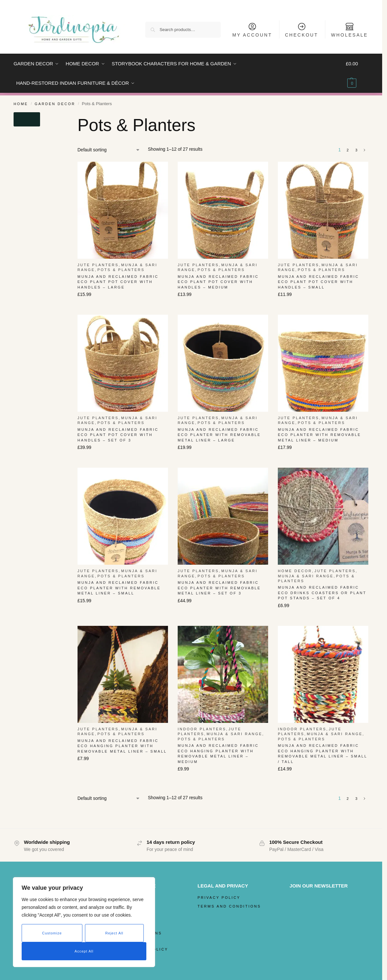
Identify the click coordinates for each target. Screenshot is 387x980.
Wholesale (350, 30)
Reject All (114, 933)
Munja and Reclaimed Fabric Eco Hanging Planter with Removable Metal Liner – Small (122, 746)
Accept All (84, 951)
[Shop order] (109, 150)
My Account (252, 30)
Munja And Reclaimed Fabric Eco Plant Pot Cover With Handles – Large (118, 282)
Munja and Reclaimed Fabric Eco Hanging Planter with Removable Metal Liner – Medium (218, 754)
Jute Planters (98, 265)
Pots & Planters (121, 270)
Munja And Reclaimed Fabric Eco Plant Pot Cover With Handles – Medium (218, 282)
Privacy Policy (219, 898)
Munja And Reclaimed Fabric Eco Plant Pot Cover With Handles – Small (318, 282)
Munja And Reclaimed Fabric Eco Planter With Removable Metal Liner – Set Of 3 (219, 588)
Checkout (302, 30)
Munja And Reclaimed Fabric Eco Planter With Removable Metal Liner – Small (119, 588)
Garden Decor (55, 104)
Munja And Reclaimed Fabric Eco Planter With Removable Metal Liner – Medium (319, 435)
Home (21, 104)
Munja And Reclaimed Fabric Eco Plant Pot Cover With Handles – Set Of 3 (118, 435)
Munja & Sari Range (306, 576)
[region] (84, 922)
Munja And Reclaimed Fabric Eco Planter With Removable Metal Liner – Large (219, 435)
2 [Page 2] (348, 150)
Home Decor (295, 571)
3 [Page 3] (357, 150)
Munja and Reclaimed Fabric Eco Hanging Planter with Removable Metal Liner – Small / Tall (323, 754)
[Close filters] (27, 119)
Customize (52, 933)
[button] (357, 73)
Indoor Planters (202, 729)
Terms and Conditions (229, 906)
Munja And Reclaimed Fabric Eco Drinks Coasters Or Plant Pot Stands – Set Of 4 (322, 593)
